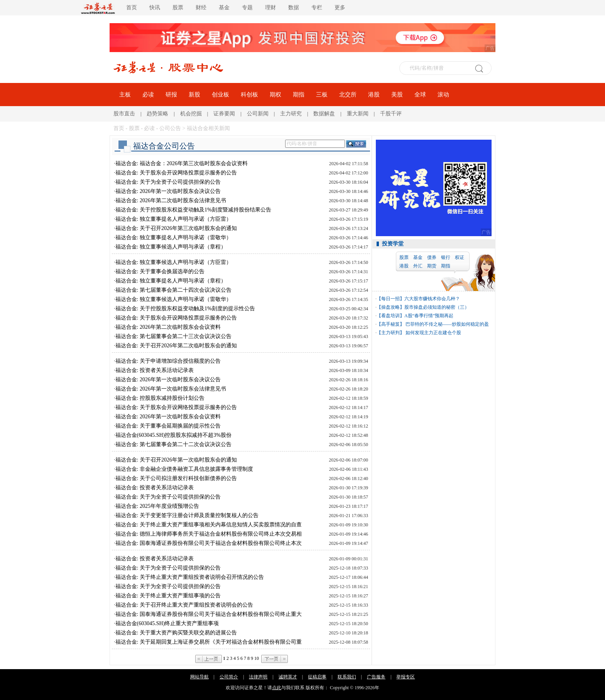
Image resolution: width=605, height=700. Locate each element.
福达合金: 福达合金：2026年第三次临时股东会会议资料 (182, 163)
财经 (201, 8)
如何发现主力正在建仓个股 (433, 333)
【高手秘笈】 (390, 324)
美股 (397, 95)
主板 (125, 95)
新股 (194, 95)
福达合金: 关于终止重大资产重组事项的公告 (168, 596)
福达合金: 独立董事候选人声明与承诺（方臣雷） (173, 262)
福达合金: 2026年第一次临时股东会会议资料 (168, 417)
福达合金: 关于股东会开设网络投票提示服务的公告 (176, 173)
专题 (247, 8)
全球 (420, 95)
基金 (224, 8)
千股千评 (391, 114)
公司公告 (170, 128)
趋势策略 (157, 114)
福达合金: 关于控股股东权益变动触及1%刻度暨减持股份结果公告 (193, 210)
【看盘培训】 (390, 316)
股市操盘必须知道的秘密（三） (437, 307)
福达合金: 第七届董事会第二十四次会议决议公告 (173, 290)
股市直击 (124, 114)
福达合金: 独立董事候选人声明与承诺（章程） (171, 247)
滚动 (443, 95)
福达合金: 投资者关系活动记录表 (155, 370)
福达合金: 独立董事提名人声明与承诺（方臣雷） (173, 219)
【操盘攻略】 (390, 307)
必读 (148, 95)
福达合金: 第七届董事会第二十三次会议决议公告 (173, 336)
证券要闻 (224, 114)
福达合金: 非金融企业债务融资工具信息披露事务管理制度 (184, 469)
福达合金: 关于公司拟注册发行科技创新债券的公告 (176, 478)
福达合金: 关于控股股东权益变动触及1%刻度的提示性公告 (185, 309)
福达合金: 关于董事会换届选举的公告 (160, 271)
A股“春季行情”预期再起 (429, 316)
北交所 (348, 95)
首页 (132, 8)
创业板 (221, 95)
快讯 (155, 8)
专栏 (317, 8)
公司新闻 (258, 114)
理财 (270, 8)
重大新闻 (358, 114)
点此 (277, 688)
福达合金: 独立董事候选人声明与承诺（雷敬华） (173, 299)
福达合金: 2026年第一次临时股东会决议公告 (168, 191)
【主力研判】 (390, 333)
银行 (446, 257)
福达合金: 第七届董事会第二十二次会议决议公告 (173, 444)
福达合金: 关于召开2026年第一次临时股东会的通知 (176, 460)
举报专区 (406, 677)
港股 (374, 95)
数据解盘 (324, 114)
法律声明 (258, 677)
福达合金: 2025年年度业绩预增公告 (157, 506)
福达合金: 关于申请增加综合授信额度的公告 (168, 361)
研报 (171, 95)
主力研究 (291, 114)
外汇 (418, 266)
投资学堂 (393, 244)
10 (257, 658)
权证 (460, 257)
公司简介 (229, 677)
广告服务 (376, 677)
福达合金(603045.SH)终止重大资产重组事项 (167, 623)
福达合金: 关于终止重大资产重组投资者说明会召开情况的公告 (190, 577)
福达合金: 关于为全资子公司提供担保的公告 (168, 182)
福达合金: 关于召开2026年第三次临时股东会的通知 (176, 228)
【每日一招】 (390, 299)
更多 (340, 8)
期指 (299, 95)
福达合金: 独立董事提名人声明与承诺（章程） (171, 281)
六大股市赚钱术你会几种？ (432, 299)
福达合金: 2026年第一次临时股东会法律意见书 (171, 389)
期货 (432, 266)
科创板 (249, 95)
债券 (432, 257)
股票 (178, 8)
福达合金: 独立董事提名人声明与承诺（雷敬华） (173, 238)
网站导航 (199, 677)
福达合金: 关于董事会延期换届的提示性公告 (168, 426)
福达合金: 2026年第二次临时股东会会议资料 (168, 327)
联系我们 (347, 677)
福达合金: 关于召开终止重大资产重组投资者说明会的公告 (184, 605)
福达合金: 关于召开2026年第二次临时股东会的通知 (176, 346)
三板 (322, 95)
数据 (294, 8)
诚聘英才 (288, 677)
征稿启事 (317, 677)
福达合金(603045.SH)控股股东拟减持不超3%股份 (173, 435)
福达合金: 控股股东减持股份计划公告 (160, 398)
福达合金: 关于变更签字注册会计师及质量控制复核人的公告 (187, 515)
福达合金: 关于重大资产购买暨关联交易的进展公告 (176, 633)
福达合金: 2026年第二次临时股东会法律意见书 (171, 200)
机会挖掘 (191, 114)
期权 (275, 95)
